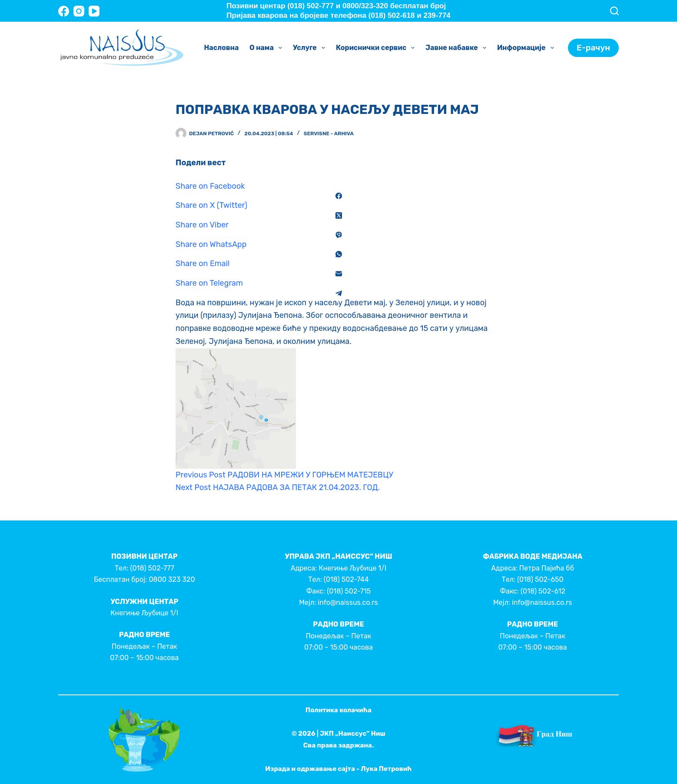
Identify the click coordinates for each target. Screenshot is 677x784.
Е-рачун (593, 48)
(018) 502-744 (346, 579)
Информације (527, 48)
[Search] (614, 11)
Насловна (221, 48)
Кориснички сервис (377, 48)
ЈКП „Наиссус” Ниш (353, 734)
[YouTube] (94, 11)
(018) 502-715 (349, 591)
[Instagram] (79, 11)
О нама (267, 48)
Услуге (311, 48)
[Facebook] (64, 11)
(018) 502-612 (543, 591)
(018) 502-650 (540, 579)
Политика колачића (338, 710)
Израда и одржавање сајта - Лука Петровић (338, 769)
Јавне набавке (458, 48)
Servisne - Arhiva (329, 133)
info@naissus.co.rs (348, 602)
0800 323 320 (172, 579)
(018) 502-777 (152, 568)
